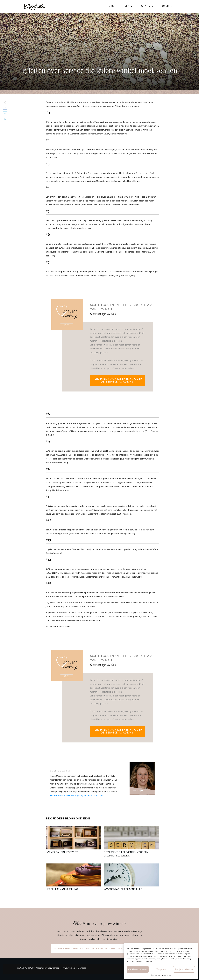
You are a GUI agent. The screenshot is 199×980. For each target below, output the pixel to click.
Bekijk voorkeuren (184, 969)
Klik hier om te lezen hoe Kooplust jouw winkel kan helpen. (77, 796)
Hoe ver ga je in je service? (73, 843)
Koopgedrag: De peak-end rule (131, 879)
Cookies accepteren (138, 969)
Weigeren (161, 969)
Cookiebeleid (155, 975)
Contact (82, 968)
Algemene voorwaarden (48, 968)
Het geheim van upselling (73, 879)
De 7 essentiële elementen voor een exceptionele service (131, 843)
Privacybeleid (166, 975)
